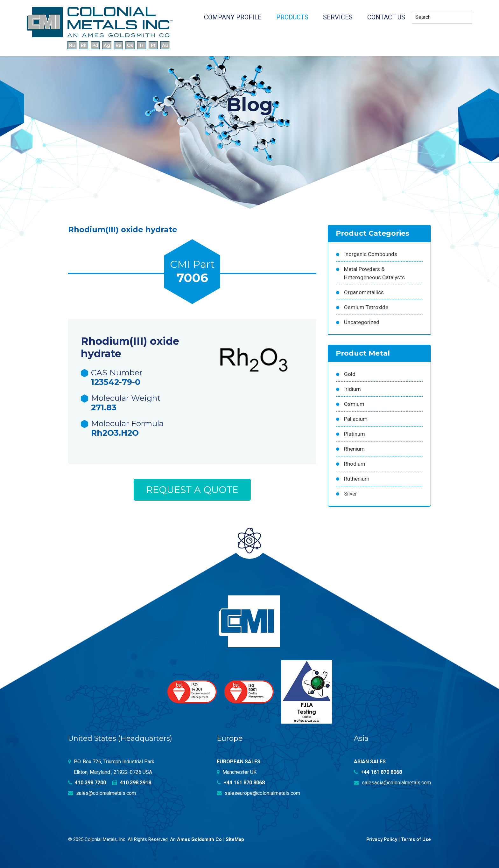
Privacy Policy (381, 839)
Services (338, 17)
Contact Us (386, 17)
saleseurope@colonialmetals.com (258, 793)
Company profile (233, 17)
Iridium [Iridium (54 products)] (352, 389)
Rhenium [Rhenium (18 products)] (354, 449)
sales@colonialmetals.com (102, 793)
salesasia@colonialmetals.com (392, 783)
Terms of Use (416, 839)
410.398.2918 (132, 783)
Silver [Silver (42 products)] (351, 494)
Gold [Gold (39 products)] (350, 374)
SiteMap (235, 839)
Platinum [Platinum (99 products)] (355, 434)
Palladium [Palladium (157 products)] (356, 419)
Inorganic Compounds (371, 254)
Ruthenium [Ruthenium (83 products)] (357, 479)
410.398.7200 (87, 783)
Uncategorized (362, 322)
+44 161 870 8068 (241, 783)
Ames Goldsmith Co (199, 839)
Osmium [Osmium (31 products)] (354, 404)
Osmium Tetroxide (366, 307)
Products (292, 17)
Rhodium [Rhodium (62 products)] (355, 464)
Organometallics (364, 292)
